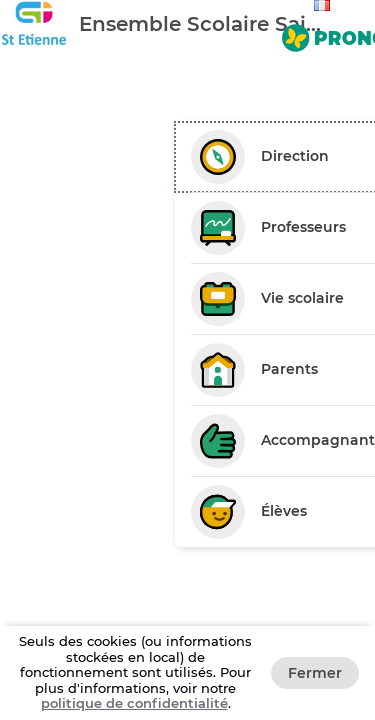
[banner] (187, 23)
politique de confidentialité (134, 703)
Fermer (315, 673)
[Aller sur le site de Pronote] (324, 34)
